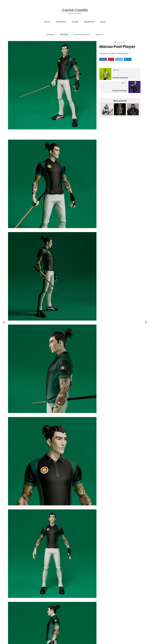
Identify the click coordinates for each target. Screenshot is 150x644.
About (103, 22)
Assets (75, 22)
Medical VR (100, 34)
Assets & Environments (82, 34)
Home (47, 22)
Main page (50, 34)
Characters (61, 22)
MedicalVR (89, 22)
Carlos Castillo (75, 10)
